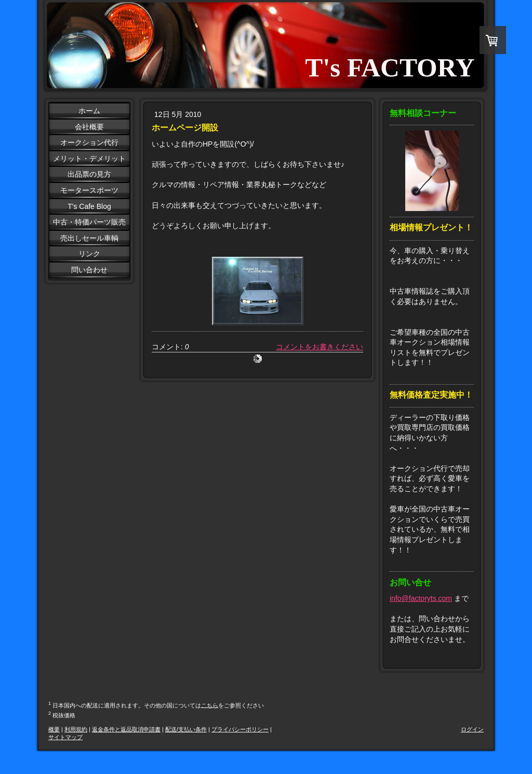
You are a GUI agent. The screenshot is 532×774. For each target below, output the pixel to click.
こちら (210, 705)
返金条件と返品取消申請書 (126, 729)
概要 (54, 729)
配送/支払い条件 (186, 729)
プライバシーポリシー (240, 729)
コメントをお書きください (320, 347)
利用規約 (76, 729)
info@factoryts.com (421, 598)
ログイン (472, 729)
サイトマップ (65, 737)
